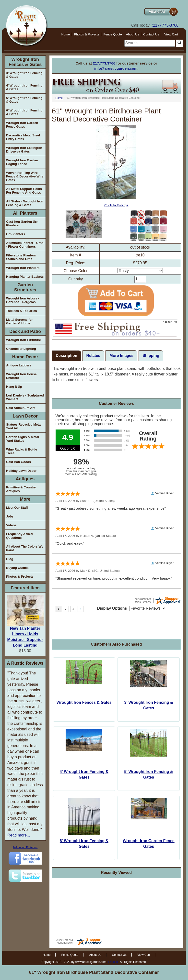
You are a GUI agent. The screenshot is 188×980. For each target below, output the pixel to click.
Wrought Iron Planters (23, 268)
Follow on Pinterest (25, 847)
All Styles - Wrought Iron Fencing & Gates (25, 203)
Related (94, 356)
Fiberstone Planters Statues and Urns (21, 257)
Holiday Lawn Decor (21, 471)
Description (67, 356)
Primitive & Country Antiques (21, 489)
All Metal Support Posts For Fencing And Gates (24, 191)
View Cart (171, 34)
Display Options (112, 608)
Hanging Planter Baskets (25, 277)
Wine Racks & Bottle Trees (22, 451)
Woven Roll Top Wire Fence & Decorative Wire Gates (25, 176)
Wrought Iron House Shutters (21, 376)
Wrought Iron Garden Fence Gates (22, 125)
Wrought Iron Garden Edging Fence (22, 162)
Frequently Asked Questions (19, 536)
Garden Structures (25, 287)
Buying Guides (17, 568)
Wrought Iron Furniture (23, 340)
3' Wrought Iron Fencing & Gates (24, 75)
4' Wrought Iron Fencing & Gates (24, 87)
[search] (150, 43)
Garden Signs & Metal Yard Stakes (23, 439)
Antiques (25, 479)
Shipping (151, 356)
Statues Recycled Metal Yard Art (24, 426)
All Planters (25, 213)
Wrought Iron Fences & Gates (25, 62)
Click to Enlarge (116, 166)
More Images (121, 356)
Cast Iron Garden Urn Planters (22, 223)
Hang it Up (14, 387)
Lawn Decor (25, 416)
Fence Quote (112, 34)
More (25, 499)
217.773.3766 (104, 63)
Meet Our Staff (17, 508)
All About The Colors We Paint (25, 548)
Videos (11, 525)
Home (65, 34)
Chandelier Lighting (21, 349)
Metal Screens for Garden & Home (19, 321)
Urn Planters (16, 234)
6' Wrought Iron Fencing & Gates (24, 112)
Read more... (19, 835)
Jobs (10, 516)
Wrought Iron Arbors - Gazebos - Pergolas (23, 300)
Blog (10, 559)
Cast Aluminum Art (20, 408)
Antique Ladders (19, 365)
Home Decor (25, 357)
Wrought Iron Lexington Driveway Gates (24, 150)
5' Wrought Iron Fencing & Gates (24, 100)
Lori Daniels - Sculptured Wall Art (25, 397)
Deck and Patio (25, 331)
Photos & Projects (87, 34)
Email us (114, 962)
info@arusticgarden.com (116, 68)
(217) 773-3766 (165, 25)
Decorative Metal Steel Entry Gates (23, 137)
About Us (133, 34)
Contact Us (151, 34)
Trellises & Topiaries (21, 311)
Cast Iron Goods (18, 462)
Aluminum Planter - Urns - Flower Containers (25, 245)
